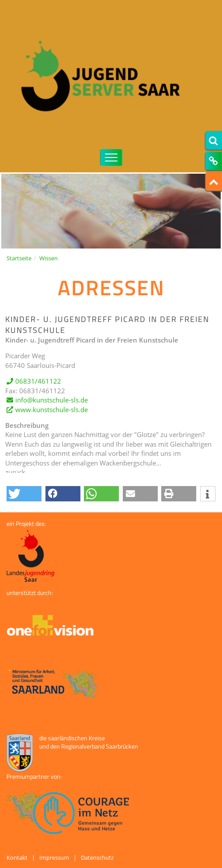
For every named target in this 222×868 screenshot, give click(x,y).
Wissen (49, 258)
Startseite (19, 258)
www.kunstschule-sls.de (52, 415)
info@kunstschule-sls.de (52, 405)
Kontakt (17, 857)
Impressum (54, 857)
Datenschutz (97, 857)
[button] (24, 494)
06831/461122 (38, 386)
